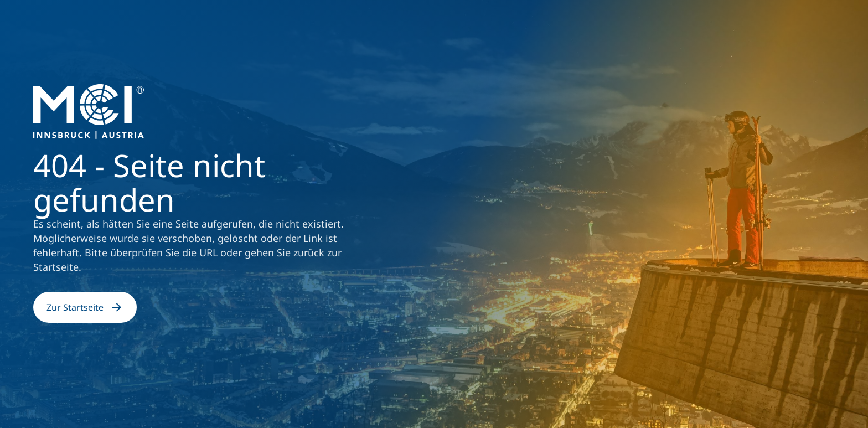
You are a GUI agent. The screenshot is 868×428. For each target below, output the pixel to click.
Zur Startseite (85, 307)
